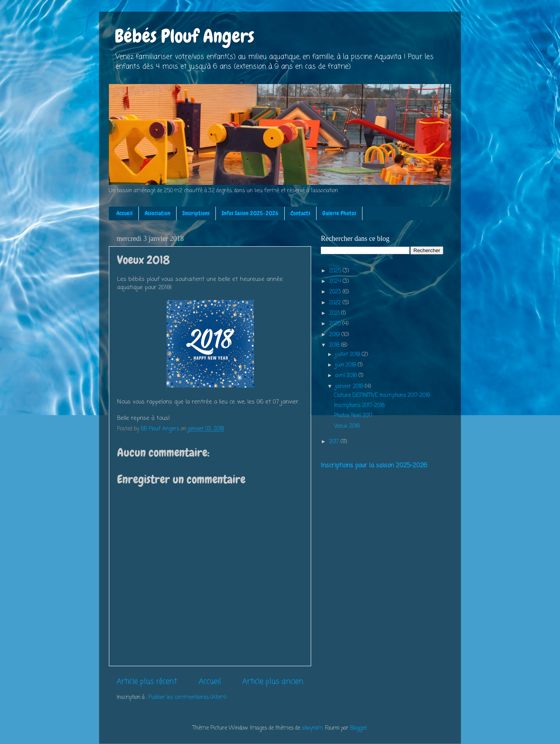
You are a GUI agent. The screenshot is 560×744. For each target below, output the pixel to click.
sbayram (312, 728)
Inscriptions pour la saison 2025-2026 (374, 466)
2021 (335, 313)
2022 (336, 303)
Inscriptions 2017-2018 (359, 406)
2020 (336, 324)
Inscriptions (196, 213)
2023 (336, 292)
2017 (335, 442)
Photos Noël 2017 (353, 416)
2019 (335, 335)
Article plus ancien (273, 682)
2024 (336, 282)
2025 (336, 271)
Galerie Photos (339, 213)
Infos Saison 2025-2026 (250, 213)
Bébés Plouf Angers (185, 36)
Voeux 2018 (347, 426)
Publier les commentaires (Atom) (187, 697)
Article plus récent (147, 682)
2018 (335, 345)
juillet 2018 (348, 355)
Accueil (124, 213)
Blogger (359, 728)
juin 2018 (346, 365)
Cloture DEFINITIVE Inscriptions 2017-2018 (382, 396)
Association (157, 213)
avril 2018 (347, 376)
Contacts (300, 213)
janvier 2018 (350, 387)
